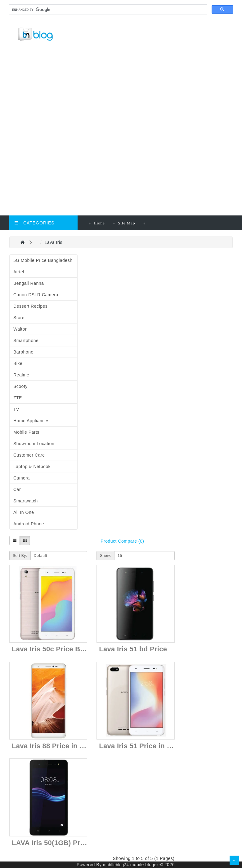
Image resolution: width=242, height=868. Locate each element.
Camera (22, 478)
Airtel (19, 272)
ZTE (18, 398)
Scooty (20, 386)
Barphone (23, 352)
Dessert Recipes (30, 306)
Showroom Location (34, 444)
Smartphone (26, 341)
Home (99, 223)
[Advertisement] (123, 92)
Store (19, 318)
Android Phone (29, 524)
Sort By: (20, 556)
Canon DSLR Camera (36, 295)
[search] (108, 10)
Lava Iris (54, 242)
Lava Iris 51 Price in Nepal (142, 746)
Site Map (126, 223)
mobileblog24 (116, 865)
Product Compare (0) (122, 541)
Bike (18, 363)
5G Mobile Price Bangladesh (43, 260)
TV (16, 409)
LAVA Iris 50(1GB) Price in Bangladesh (76, 843)
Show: (105, 556)
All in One (24, 512)
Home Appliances (31, 421)
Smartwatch (26, 501)
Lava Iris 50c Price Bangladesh (63, 649)
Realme (21, 375)
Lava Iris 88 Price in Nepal (55, 746)
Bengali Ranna (29, 283)
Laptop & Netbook (32, 467)
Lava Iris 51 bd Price (133, 649)
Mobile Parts (26, 432)
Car (17, 489)
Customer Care (29, 455)
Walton (20, 329)
